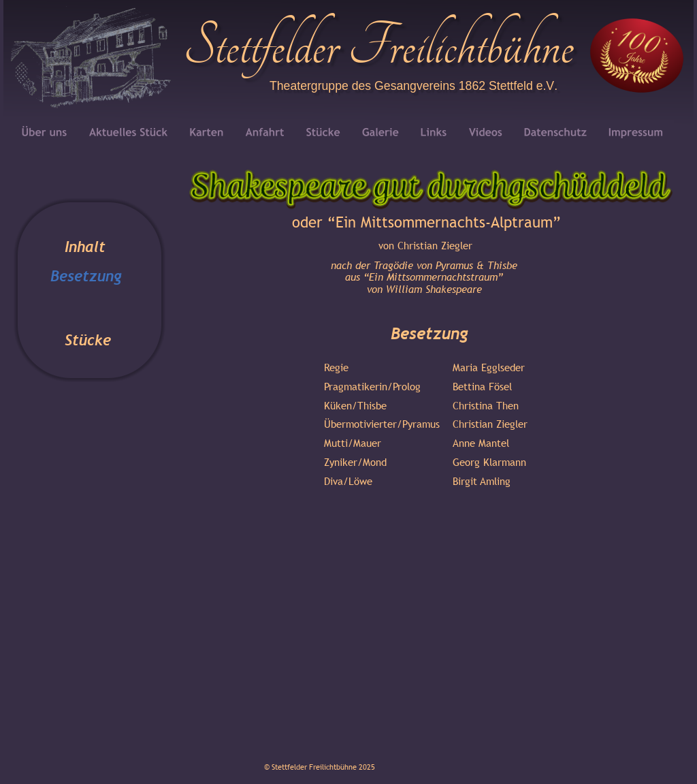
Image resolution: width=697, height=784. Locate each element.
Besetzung (86, 276)
